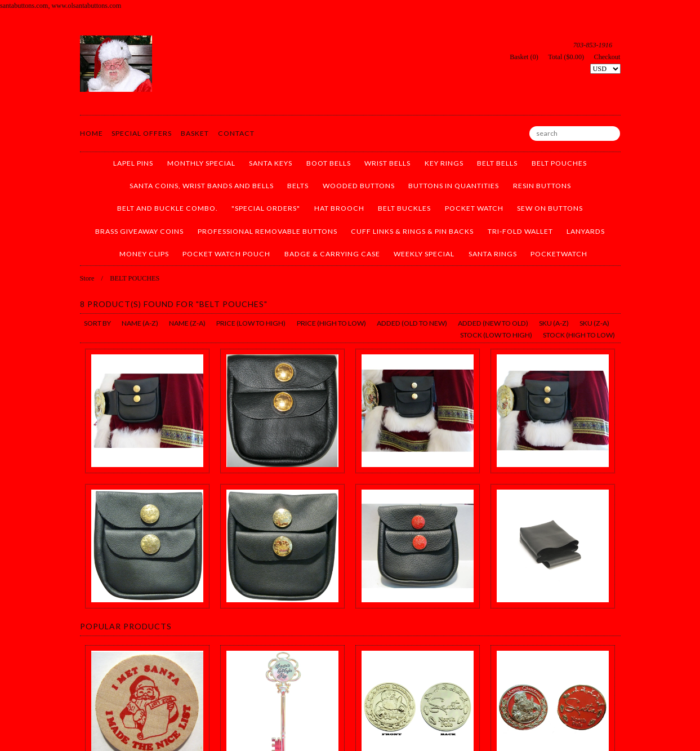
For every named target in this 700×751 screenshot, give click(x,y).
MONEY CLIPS (144, 254)
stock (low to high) (496, 335)
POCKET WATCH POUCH (226, 254)
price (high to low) (331, 323)
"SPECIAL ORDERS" (266, 208)
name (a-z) (140, 323)
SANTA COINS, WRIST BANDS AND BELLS (202, 186)
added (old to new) (412, 323)
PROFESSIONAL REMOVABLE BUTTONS (267, 231)
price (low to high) (251, 323)
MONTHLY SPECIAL (201, 163)
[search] (575, 134)
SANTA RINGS (493, 254)
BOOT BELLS (329, 163)
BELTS (298, 186)
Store (87, 278)
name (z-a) (187, 323)
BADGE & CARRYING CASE (332, 254)
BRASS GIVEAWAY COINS (139, 231)
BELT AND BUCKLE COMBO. (168, 208)
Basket (195, 133)
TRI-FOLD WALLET (520, 231)
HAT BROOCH (339, 208)
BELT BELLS (497, 163)
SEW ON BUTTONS (550, 208)
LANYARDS (586, 231)
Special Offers (142, 133)
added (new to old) (493, 323)
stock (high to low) (579, 335)
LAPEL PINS (133, 163)
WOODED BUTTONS (359, 186)
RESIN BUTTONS (542, 186)
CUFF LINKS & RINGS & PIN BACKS (412, 231)
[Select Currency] (605, 69)
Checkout (607, 57)
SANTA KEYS (271, 163)
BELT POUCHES (559, 163)
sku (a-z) (554, 323)
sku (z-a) (594, 323)
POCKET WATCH (474, 208)
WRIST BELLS (387, 163)
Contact (236, 133)
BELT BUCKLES (404, 208)
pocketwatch (559, 254)
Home (92, 133)
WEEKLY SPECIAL (424, 254)
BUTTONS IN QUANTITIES (454, 186)
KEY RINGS (444, 163)
